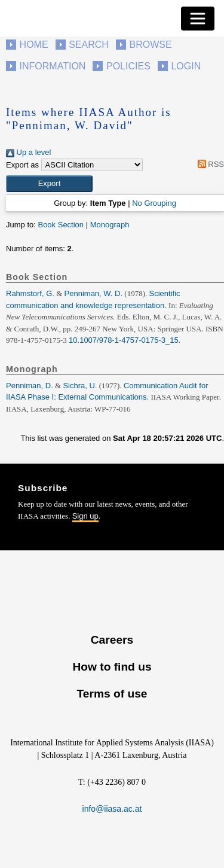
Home (34, 45)
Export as (22, 165)
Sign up (85, 516)
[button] (49, 184)
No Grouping (154, 203)
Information (53, 66)
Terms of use (112, 694)
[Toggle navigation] (198, 19)
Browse (150, 45)
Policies (128, 66)
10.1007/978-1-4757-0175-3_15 (124, 340)
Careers (112, 640)
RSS (209, 164)
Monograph (110, 225)
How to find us (112, 667)
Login (186, 66)
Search (89, 45)
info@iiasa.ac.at (112, 809)
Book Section (61, 225)
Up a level (28, 152)
